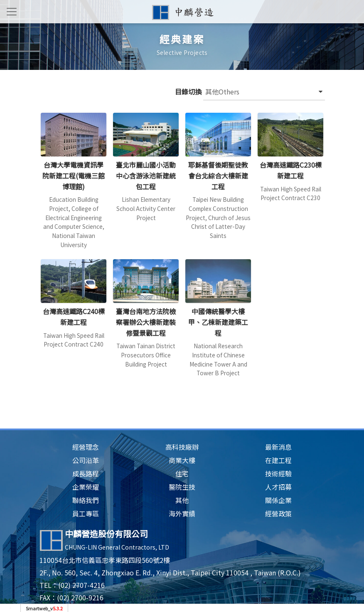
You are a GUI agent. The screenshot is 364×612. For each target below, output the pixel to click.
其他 (182, 500)
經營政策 (278, 513)
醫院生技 (182, 487)
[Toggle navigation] (12, 12)
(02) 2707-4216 (81, 585)
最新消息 (278, 447)
